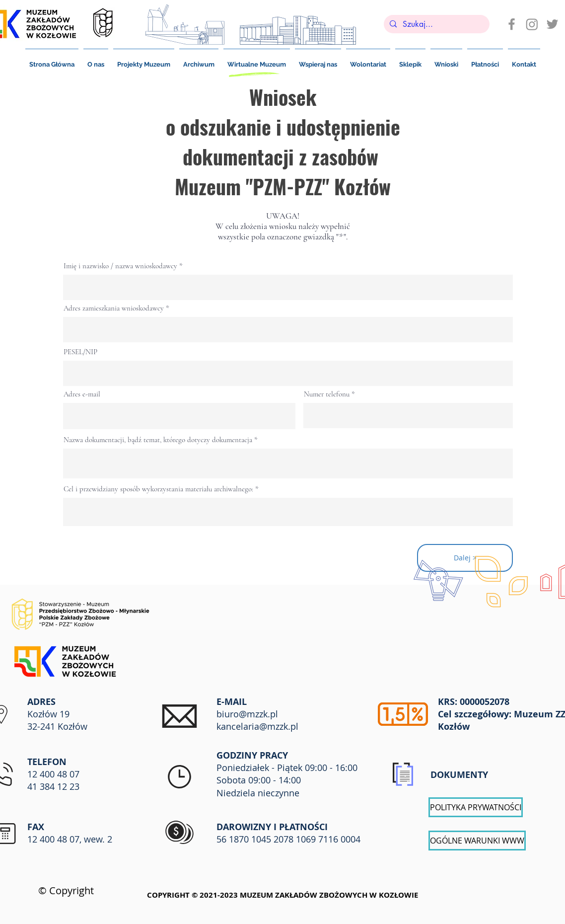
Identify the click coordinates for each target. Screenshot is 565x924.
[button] (485, 60)
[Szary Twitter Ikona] (552, 24)
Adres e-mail (82, 394)
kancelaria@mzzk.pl (257, 726)
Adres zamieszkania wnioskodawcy (114, 308)
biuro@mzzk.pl (247, 714)
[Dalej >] (465, 558)
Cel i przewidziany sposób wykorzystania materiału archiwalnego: (159, 489)
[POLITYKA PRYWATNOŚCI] (476, 807)
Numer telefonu (327, 394)
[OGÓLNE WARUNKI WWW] (477, 841)
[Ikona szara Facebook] (512, 24)
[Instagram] (532, 24)
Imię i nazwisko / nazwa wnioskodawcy (120, 266)
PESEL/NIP (80, 352)
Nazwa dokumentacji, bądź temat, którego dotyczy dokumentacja (158, 440)
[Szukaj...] (436, 24)
